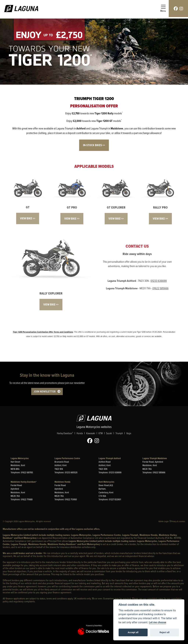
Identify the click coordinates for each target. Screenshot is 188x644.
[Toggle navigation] (163, 9)
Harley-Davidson (65, 433)
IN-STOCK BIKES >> (94, 145)
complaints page (155, 598)
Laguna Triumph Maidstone (155, 458)
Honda (80, 433)
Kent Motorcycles (106, 482)
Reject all (164, 632)
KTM (101, 433)
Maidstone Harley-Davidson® (24, 482)
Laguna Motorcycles (20, 458)
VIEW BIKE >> (28, 218)
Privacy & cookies (178, 521)
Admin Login (164, 521)
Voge (129, 433)
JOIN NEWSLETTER (45, 391)
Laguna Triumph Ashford (110, 458)
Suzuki (109, 433)
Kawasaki (91, 433)
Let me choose (158, 622)
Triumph (119, 433)
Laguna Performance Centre (67, 458)
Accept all (133, 632)
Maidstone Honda (62, 482)
